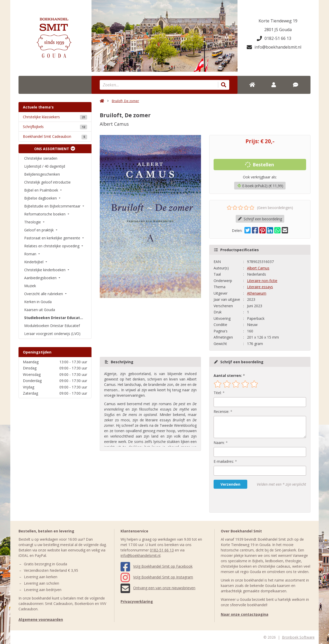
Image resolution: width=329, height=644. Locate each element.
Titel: (218, 393)
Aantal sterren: (228, 375)
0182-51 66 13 (274, 38)
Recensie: (221, 411)
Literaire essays (260, 287)
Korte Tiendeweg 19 (278, 21)
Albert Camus (258, 268)
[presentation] (246, 501)
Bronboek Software (298, 637)
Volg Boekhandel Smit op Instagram (157, 577)
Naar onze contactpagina (245, 614)
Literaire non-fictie (262, 281)
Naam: (219, 443)
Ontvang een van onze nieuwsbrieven (158, 588)
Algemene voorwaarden (41, 619)
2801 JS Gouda (278, 30)
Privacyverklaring (137, 601)
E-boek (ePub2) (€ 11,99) (260, 186)
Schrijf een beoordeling (260, 219)
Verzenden (230, 484)
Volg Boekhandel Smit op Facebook (157, 566)
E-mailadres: (224, 461)
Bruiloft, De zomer (125, 101)
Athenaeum (257, 293)
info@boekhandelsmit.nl (274, 47)
